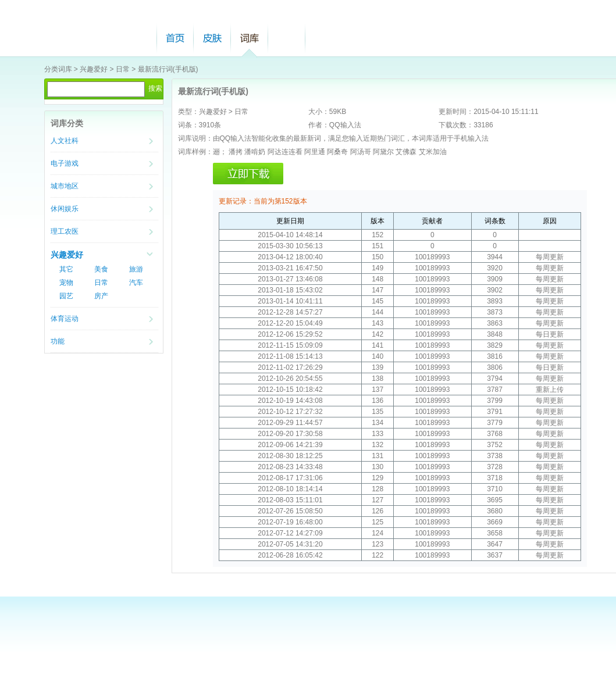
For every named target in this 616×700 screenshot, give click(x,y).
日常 (123, 69)
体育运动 (65, 319)
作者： (319, 125)
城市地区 (65, 186)
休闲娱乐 (65, 209)
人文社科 (65, 141)
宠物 (66, 283)
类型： (188, 112)
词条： (188, 125)
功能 (58, 341)
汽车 (136, 283)
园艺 (66, 296)
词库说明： (195, 138)
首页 (175, 38)
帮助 (287, 38)
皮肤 (212, 38)
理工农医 (65, 231)
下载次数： (456, 125)
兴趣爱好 (94, 69)
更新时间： (456, 112)
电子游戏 (65, 163)
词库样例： (195, 152)
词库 (250, 38)
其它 (66, 269)
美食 (101, 269)
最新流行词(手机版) (168, 69)
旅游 (136, 269)
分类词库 (58, 69)
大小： (319, 112)
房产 (101, 296)
